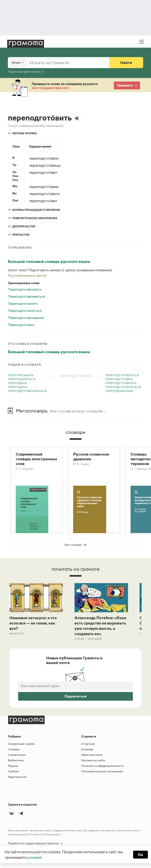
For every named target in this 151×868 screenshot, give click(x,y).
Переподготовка (21, 325)
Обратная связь (92, 755)
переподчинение (119, 391)
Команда (87, 749)
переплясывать (21, 375)
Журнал (13, 766)
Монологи (16, 633)
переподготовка (119, 379)
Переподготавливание (26, 318)
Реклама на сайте (93, 760)
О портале (88, 744)
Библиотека (16, 760)
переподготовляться (123, 387)
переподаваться (22, 379)
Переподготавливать (25, 289)
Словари (14, 749)
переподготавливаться (27, 391)
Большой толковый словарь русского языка (49, 261)
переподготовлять (121, 383)
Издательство (17, 777)
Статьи (79, 639)
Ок (140, 855)
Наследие (95, 639)
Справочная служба (21, 744)
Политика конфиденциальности (102, 766)
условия (34, 857)
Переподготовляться (25, 311)
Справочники (17, 755)
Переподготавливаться (26, 296)
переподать (17, 383)
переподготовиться (122, 375)
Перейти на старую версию (35, 843)
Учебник (13, 771)
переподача (18, 387)
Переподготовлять (23, 304)
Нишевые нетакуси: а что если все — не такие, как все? (33, 623)
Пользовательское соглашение (102, 771)
